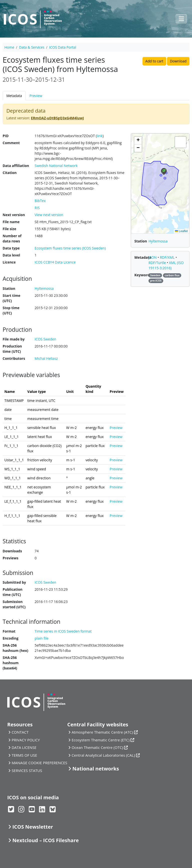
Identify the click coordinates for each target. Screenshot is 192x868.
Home (9, 47)
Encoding (11, 638)
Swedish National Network (56, 166)
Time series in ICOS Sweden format (63, 631)
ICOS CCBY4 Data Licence (55, 262)
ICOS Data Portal (63, 47)
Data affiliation (16, 166)
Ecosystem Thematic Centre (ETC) (100, 740)
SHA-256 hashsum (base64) (11, 663)
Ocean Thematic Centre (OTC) (97, 747)
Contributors (14, 358)
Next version (14, 215)
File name (11, 222)
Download (178, 61)
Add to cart (154, 61)
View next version (49, 215)
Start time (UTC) (12, 298)
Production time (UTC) (12, 349)
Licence (9, 262)
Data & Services (32, 47)
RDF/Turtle (158, 263)
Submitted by (14, 582)
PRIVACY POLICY (26, 740)
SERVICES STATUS (27, 770)
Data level (11, 255)
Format (9, 631)
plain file (42, 638)
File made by (14, 339)
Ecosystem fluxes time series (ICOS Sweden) (70, 248)
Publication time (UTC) (13, 592)
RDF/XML (168, 257)
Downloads (12, 551)
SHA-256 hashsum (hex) (15, 648)
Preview (36, 96)
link (100, 136)
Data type (11, 248)
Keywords (143, 275)
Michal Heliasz (46, 358)
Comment (11, 143)
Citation (10, 173)
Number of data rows (12, 238)
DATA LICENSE (24, 747)
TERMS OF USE (24, 755)
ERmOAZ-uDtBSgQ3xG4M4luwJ (57, 118)
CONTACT (20, 732)
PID (6, 136)
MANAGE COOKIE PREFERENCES (39, 763)
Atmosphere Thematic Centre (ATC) (102, 732)
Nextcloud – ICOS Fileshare (45, 840)
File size (9, 229)
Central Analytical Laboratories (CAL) (103, 755)
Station (9, 288)
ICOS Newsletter (33, 827)
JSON (153, 257)
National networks (95, 769)
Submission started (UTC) (14, 604)
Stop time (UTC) (11, 310)
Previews (11, 558)
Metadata (14, 96)
